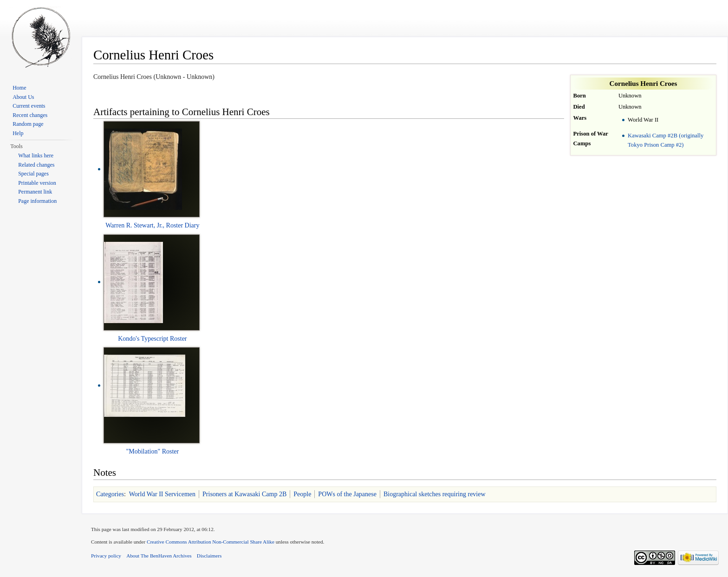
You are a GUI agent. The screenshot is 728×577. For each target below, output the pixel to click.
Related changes (36, 165)
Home (19, 88)
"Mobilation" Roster (153, 451)
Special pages (33, 174)
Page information (37, 201)
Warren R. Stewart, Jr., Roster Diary (152, 225)
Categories (110, 494)
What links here (36, 156)
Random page (28, 124)
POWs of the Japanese (347, 494)
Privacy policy (106, 556)
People (302, 494)
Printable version (37, 183)
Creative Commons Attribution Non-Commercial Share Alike (211, 542)
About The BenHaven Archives (159, 556)
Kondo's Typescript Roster (152, 339)
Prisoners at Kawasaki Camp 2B (244, 494)
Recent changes (30, 115)
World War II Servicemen (162, 494)
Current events (29, 106)
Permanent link (35, 192)
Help (18, 133)
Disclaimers (209, 556)
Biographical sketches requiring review (435, 494)
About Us (23, 97)
